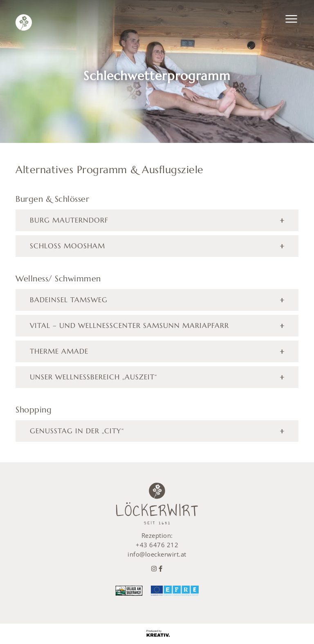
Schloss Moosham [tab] (67, 246)
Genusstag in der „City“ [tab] (77, 431)
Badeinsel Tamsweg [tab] (69, 300)
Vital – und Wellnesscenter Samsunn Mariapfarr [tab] (129, 325)
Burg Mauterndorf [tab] (69, 220)
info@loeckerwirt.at (157, 554)
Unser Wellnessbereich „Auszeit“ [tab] (93, 377)
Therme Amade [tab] (59, 351)
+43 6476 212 (157, 545)
